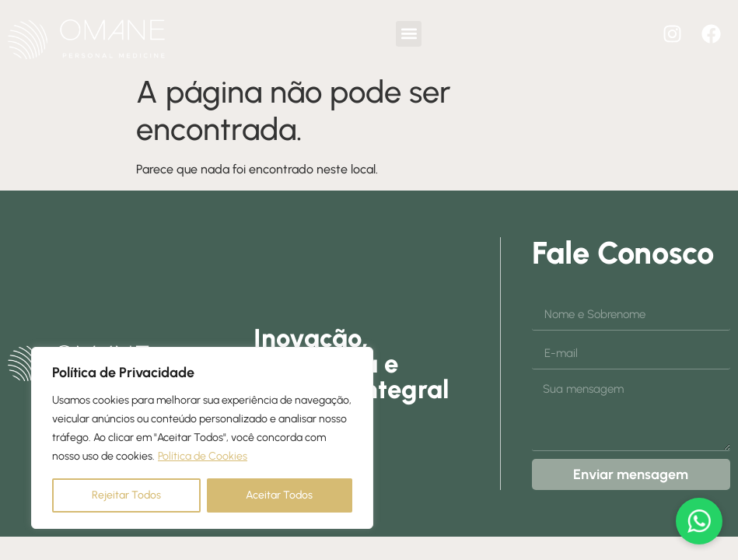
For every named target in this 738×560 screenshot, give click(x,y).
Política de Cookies (203, 456)
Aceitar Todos (279, 495)
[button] (409, 34)
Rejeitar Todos (126, 495)
